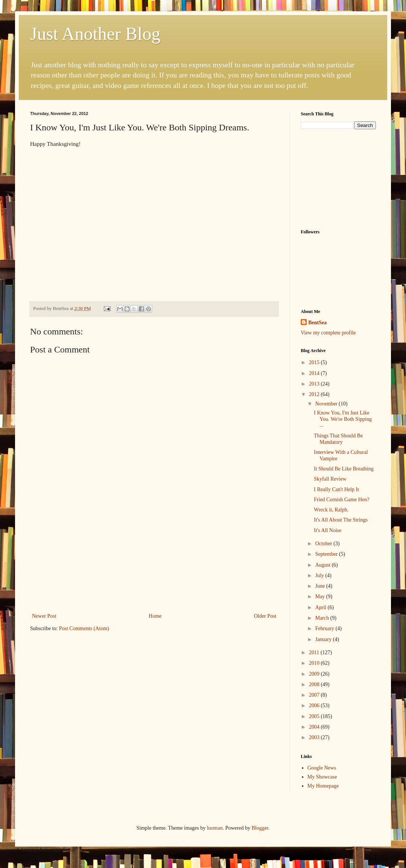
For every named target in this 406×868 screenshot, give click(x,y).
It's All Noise (328, 530)
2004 (315, 727)
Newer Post (44, 616)
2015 (315, 362)
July (320, 575)
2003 (315, 737)
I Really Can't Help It (336, 489)
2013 (315, 384)
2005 (315, 716)
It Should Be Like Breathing (344, 469)
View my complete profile (328, 333)
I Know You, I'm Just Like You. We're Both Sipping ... (343, 419)
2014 (315, 373)
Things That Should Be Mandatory (338, 439)
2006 (315, 705)
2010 (315, 663)
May (320, 597)
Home (155, 616)
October (324, 544)
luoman (215, 828)
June (320, 586)
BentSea (317, 323)
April (321, 607)
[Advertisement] (154, 564)
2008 (315, 684)
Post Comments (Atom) (84, 628)
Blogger (260, 828)
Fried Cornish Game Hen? (342, 500)
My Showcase (322, 777)
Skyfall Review (330, 479)
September (327, 554)
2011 (315, 653)
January (324, 639)
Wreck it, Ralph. (331, 510)
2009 (315, 674)
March (323, 618)
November (327, 404)
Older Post (265, 616)
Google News (322, 768)
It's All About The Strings (341, 520)
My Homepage (323, 786)
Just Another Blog (95, 34)
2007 (315, 695)
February (325, 628)
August (323, 565)
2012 (315, 394)
